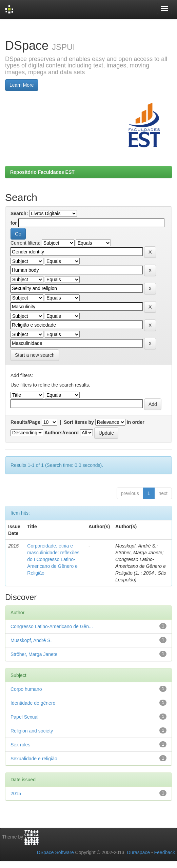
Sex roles (20, 745)
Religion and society (32, 731)
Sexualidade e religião (34, 759)
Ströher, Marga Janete (34, 654)
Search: (19, 213)
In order (136, 422)
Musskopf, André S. (31, 640)
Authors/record (62, 433)
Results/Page (25, 422)
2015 (16, 793)
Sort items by (79, 422)
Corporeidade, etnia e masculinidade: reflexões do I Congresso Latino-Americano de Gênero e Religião (53, 559)
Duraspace (138, 852)
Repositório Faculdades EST (42, 172)
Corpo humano (26, 689)
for (14, 223)
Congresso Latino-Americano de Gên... (52, 626)
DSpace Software (55, 852)
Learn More (22, 85)
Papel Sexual (25, 717)
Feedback (165, 852)
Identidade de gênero (33, 703)
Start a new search (35, 355)
